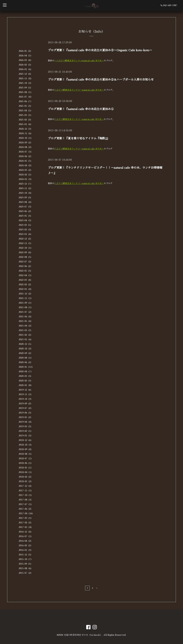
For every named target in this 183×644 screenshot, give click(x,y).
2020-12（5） (26, 344)
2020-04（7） (26, 372)
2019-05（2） (26, 417)
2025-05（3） (26, 106)
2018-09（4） (26, 449)
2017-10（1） (26, 495)
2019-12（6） (26, 390)
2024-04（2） (26, 165)
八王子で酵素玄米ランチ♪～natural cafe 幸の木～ (79, 90)
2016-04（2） (26, 541)
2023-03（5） (26, 225)
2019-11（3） (26, 394)
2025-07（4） (26, 97)
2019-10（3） (26, 399)
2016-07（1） (26, 536)
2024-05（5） (26, 161)
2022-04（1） (26, 275)
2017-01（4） (26, 527)
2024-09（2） (26, 143)
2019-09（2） (26, 404)
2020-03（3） (26, 376)
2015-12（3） (26, 555)
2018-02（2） (26, 477)
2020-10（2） (26, 349)
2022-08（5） (26, 257)
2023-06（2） (26, 211)
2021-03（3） (26, 330)
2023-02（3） (26, 230)
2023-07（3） (26, 207)
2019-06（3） (26, 413)
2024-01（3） (26, 179)
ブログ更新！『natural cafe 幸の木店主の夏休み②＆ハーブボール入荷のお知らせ (101, 79)
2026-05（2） (26, 51)
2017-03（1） (26, 518)
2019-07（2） (26, 408)
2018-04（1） (26, 472)
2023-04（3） (26, 220)
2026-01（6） (26, 69)
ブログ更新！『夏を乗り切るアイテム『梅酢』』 (79, 138)
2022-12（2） (26, 239)
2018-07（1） (26, 458)
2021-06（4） (26, 317)
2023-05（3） (26, 216)
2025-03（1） (26, 115)
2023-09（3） (26, 198)
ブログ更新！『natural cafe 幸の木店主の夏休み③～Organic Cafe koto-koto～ (100, 50)
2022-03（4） (26, 280)
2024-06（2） (26, 156)
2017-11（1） (26, 491)
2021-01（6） (26, 339)
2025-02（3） (26, 120)
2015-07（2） (26, 573)
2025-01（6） (26, 124)
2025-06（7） (26, 101)
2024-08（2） (26, 147)
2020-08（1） (26, 358)
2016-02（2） (26, 545)
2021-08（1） (26, 307)
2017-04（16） (26, 513)
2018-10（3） (26, 445)
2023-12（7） (26, 184)
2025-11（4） (26, 78)
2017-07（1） (26, 504)
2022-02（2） (26, 285)
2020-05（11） (26, 367)
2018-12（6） (26, 440)
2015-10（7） (26, 559)
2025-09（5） (26, 88)
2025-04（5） (26, 111)
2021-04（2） (26, 326)
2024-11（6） (26, 133)
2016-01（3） (26, 550)
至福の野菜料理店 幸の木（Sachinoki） (83, 635)
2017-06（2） (26, 509)
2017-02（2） (26, 523)
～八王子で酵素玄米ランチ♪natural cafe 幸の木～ (79, 60)
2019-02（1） (26, 431)
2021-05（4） (26, 321)
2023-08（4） (26, 202)
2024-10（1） (26, 138)
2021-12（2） (26, 294)
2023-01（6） (26, 234)
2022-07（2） (26, 262)
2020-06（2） (26, 362)
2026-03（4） (26, 60)
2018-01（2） (26, 481)
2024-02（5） (26, 175)
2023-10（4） (26, 193)
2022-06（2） (26, 266)
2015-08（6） (26, 568)
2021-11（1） (26, 298)
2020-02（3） (26, 381)
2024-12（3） (26, 129)
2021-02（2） (26, 335)
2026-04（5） (26, 56)
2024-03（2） (26, 170)
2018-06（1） (26, 463)
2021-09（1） (26, 303)
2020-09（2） (26, 353)
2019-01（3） (26, 436)
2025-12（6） (26, 74)
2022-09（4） (26, 252)
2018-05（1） (26, 468)
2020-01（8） (26, 385)
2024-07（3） (26, 152)
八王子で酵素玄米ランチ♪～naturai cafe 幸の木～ (79, 119)
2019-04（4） (26, 422)
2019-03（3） (26, 426)
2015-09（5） (26, 564)
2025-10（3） (26, 83)
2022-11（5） (26, 243)
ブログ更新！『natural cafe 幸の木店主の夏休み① (81, 108)
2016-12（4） (26, 532)
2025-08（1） (26, 92)
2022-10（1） (26, 248)
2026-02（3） (26, 65)
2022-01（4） (26, 289)
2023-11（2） (26, 188)
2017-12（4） (26, 486)
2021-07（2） (26, 312)
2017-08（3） (26, 500)
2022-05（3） (26, 271)
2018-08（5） (26, 454)
